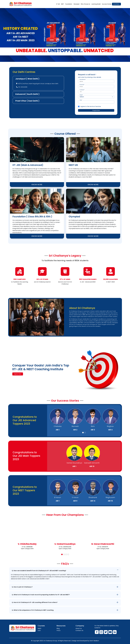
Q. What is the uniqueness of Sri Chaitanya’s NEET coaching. (33, 610)
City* (81, 100)
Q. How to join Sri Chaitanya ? (22, 587)
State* (81, 95)
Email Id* (82, 85)
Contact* (82, 90)
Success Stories (107, 4)
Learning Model (96, 4)
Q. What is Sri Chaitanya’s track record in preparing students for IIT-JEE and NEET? (41, 595)
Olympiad (76, 4)
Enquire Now (96, 110)
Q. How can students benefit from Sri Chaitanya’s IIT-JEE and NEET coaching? (39, 571)
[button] (83, 433)
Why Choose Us (85, 4)
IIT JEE (58, 4)
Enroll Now (116, 4)
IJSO (39, 630)
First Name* (83, 80)
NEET (63, 4)
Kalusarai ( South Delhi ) (27, 94)
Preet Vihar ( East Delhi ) (27, 101)
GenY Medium (94, 641)
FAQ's (58, 630)
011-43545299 (23, 87)
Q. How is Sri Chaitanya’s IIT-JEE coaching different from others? (35, 602)
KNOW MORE (37, 185)
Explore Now (18, 374)
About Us (79, 628)
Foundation (69, 4)
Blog (58, 628)
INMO (39, 628)
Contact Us (79, 630)
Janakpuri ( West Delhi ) (27, 79)
